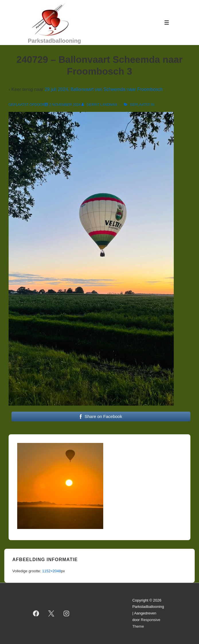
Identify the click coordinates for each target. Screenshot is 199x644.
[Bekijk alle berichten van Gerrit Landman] (100, 105)
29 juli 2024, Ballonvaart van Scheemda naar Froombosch (104, 89)
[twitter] (51, 614)
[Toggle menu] (167, 23)
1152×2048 (51, 571)
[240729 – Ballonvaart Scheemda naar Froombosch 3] (65, 105)
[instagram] (67, 614)
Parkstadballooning (54, 41)
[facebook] (36, 614)
